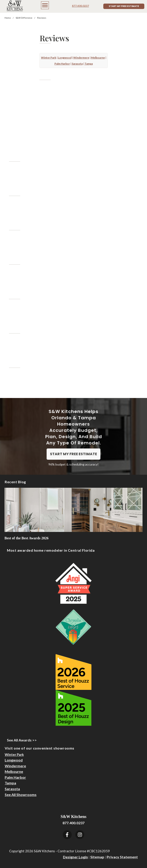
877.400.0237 (80, 6)
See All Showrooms (21, 795)
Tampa (10, 783)
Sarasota (12, 789)
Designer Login (75, 857)
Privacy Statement (122, 857)
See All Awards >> (22, 740)
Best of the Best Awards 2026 (27, 538)
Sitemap (97, 857)
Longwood (14, 760)
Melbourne (14, 771)
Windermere (15, 766)
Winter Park (14, 754)
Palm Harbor (15, 777)
